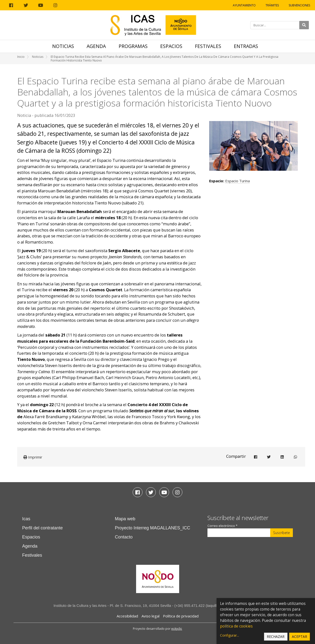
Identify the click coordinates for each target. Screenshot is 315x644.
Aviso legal (150, 616)
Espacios (171, 46)
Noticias (63, 46)
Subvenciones (299, 5)
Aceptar (299, 636)
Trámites (272, 5)
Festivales (208, 46)
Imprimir (33, 457)
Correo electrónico (222, 526)
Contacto (124, 537)
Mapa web (125, 519)
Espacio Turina (237, 181)
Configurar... (229, 635)
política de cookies (236, 626)
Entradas (246, 46)
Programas (133, 46)
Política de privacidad (181, 616)
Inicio (21, 57)
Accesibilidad (127, 616)
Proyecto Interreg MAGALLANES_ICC (153, 528)
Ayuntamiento (244, 5)
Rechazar (276, 636)
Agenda (96, 46)
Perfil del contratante (42, 528)
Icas (26, 519)
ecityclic (177, 629)
